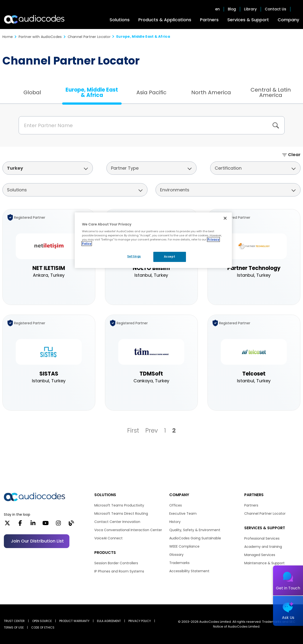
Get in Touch (288, 588)
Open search (297, 9)
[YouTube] (46, 525)
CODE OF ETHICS (43, 627)
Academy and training (263, 547)
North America (211, 92)
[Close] (225, 218)
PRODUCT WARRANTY (74, 621)
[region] (153, 240)
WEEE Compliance (184, 546)
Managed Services (260, 555)
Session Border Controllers (116, 563)
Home (8, 37)
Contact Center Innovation (117, 522)
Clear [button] (294, 155)
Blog (232, 9)
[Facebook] (20, 525)
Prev (152, 431)
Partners (209, 20)
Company (288, 20)
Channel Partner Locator (89, 37)
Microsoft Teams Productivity (119, 505)
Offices (176, 505)
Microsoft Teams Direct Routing (121, 514)
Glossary (176, 555)
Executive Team (183, 514)
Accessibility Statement (189, 571)
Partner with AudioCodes (40, 37)
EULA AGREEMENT (109, 621)
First (133, 431)
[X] (7, 525)
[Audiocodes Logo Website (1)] (34, 19)
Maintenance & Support (264, 563)
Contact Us (276, 9)
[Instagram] (58, 525)
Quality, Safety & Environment (195, 530)
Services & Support (248, 20)
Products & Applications (165, 20)
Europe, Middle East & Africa (92, 92)
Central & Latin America (271, 92)
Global (32, 92)
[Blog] (71, 525)
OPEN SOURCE (42, 621)
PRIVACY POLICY (140, 621)
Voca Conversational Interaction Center (128, 530)
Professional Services (262, 538)
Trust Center (14, 621)
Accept (170, 257)
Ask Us (288, 618)
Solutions (120, 20)
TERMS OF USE (14, 627)
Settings (134, 256)
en (218, 9)
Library (250, 9)
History (175, 522)
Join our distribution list (37, 541)
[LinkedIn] (33, 525)
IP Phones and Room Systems (119, 571)
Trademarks (179, 563)
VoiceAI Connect (108, 538)
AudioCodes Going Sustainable (195, 538)
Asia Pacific (151, 92)
